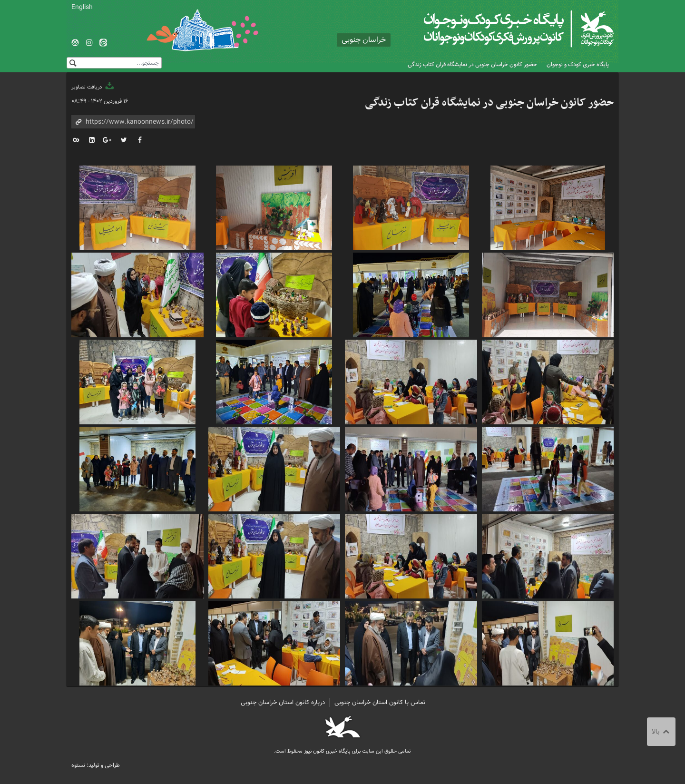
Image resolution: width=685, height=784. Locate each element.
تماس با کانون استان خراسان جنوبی (380, 702)
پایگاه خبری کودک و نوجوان (578, 64)
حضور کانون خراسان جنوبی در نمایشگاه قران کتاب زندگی (472, 64)
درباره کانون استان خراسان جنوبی (283, 702)
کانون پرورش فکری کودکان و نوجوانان (502, 29)
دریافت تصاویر (93, 87)
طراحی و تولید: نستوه (96, 765)
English (82, 7)
